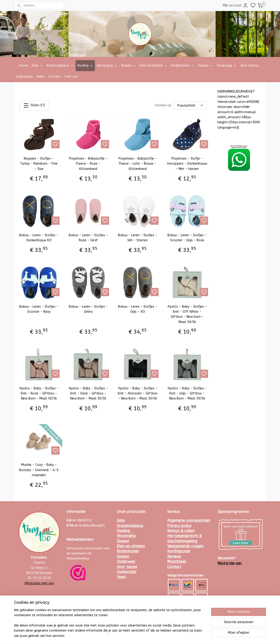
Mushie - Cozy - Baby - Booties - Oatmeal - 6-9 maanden (39, 470)
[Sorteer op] (190, 105)
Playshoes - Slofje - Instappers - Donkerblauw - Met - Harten (187, 164)
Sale (37, 66)
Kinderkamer (183, 66)
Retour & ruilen (181, 531)
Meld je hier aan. (230, 563)
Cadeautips (24, 77)
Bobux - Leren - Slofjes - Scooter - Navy (39, 309)
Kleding (85, 66)
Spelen (206, 66)
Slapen (129, 66)
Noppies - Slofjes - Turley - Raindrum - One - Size (39, 164)
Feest (41, 77)
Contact (55, 77)
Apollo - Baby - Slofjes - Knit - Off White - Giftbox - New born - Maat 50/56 (187, 314)
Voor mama (249, 66)
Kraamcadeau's (60, 66)
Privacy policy (179, 526)
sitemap (152, 636)
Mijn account (235, 6)
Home (23, 66)
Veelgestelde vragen (185, 546)
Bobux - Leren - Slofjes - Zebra (88, 309)
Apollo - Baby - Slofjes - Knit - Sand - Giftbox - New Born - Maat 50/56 (88, 394)
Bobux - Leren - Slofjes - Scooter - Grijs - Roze (187, 238)
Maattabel (177, 561)
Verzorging (107, 66)
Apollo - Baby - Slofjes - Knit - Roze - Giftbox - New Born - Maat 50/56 (39, 394)
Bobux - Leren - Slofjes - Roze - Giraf (88, 238)
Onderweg (227, 66)
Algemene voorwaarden (189, 520)
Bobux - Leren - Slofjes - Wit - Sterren (138, 238)
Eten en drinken (154, 66)
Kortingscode (179, 551)
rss (161, 636)
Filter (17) (34, 105)
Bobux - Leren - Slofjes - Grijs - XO (138, 309)
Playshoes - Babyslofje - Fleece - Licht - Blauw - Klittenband (138, 164)
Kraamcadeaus (130, 526)
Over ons (71, 77)
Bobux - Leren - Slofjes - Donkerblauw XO (39, 238)
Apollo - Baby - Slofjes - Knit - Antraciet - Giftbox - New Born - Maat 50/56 (138, 394)
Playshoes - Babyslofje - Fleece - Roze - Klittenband (88, 164)
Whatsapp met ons (39, 583)
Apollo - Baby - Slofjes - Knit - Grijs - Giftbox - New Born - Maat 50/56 (187, 394)
